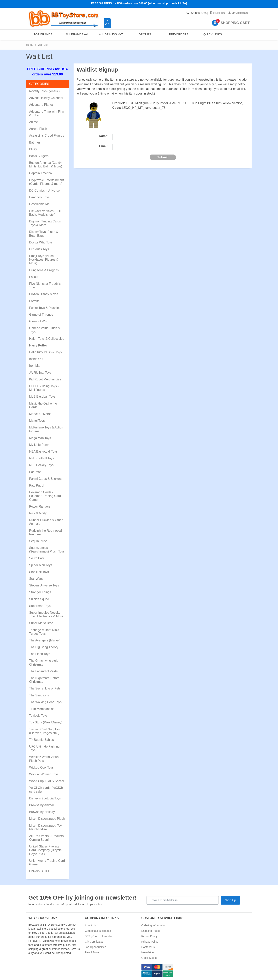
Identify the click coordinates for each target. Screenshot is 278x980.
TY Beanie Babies (42, 740)
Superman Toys (40, 606)
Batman (34, 142)
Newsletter (148, 952)
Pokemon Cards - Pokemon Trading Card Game (45, 496)
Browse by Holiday (42, 812)
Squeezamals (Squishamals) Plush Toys (47, 550)
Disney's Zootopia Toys (45, 798)
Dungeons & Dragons (44, 270)
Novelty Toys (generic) (44, 91)
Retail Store (92, 952)
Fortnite (34, 301)
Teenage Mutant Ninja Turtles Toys (44, 632)
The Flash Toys (40, 654)
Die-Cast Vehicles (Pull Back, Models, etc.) (45, 213)
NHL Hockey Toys (41, 465)
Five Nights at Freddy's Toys (45, 286)
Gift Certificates (94, 942)
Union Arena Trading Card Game (47, 863)
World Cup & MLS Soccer (47, 781)
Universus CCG (40, 871)
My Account (239, 13)
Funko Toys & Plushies (45, 308)
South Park (37, 558)
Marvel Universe (40, 414)
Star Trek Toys (39, 572)
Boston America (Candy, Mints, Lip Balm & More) (46, 165)
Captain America (40, 173)
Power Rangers (40, 506)
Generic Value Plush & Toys (45, 330)
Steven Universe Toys (44, 585)
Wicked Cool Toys (41, 768)
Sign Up (230, 900)
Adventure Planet (41, 105)
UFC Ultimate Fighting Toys (44, 748)
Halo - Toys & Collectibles (47, 339)
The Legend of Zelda (43, 671)
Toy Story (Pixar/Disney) (46, 722)
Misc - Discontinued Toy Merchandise (45, 827)
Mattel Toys (37, 421)
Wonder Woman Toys (44, 774)
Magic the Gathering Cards (43, 405)
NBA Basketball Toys (43, 452)
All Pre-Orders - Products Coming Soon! (46, 838)
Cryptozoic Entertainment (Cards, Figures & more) (47, 182)
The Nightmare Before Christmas (44, 680)
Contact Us (148, 947)
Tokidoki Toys (38, 716)
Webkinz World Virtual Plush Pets (44, 759)
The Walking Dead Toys (45, 702)
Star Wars (36, 579)
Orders (217, 13)
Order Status (149, 958)
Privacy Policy (150, 942)
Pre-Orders (178, 35)
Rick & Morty (38, 513)
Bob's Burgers (39, 156)
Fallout (34, 277)
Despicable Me (39, 204)
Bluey (33, 149)
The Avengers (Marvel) (45, 640)
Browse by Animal (41, 805)
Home (30, 45)
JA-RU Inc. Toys (40, 373)
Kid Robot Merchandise (45, 379)
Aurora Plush (38, 129)
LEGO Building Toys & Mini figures (44, 388)
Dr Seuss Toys (39, 249)
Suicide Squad (39, 599)
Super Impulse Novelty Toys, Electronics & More (46, 614)
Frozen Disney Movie (44, 294)
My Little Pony (39, 445)
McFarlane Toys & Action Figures (46, 429)
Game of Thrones (41, 315)
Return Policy (149, 936)
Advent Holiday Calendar (46, 98)
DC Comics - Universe (44, 191)
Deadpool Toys (39, 197)
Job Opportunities (96, 947)
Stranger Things (40, 592)
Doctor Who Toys (41, 242)
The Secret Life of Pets (45, 688)
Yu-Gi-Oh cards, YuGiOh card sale (46, 790)
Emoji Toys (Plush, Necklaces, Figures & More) (44, 260)
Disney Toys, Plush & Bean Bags (44, 234)
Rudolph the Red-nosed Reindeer (45, 532)
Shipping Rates (150, 931)
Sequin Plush (38, 541)
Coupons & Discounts (98, 931)
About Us (91, 925)
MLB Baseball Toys (42, 397)
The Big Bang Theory (44, 647)
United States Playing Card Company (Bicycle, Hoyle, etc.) (46, 850)
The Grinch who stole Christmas (44, 662)
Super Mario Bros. (42, 623)
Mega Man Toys (40, 438)
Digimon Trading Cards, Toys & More (45, 223)
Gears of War (38, 321)
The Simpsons (39, 695)
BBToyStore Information (99, 936)
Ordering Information (154, 925)
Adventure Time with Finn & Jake (47, 113)
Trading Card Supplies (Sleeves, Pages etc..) (44, 731)
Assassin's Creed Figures (47, 136)
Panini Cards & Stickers (45, 479)
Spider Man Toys (41, 565)
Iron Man (35, 366)
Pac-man (35, 472)
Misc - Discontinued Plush (47, 819)
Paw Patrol (37, 485)
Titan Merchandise (42, 709)
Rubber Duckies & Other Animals (46, 522)
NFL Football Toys (42, 458)
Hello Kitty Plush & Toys (45, 352)
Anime (33, 122)
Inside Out (36, 359)
